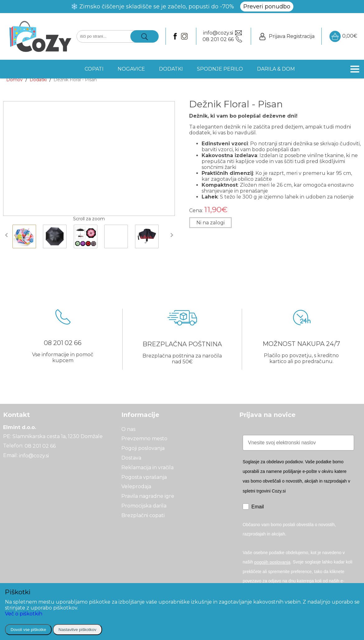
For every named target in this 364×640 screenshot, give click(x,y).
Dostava (131, 458)
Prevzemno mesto (144, 439)
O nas (128, 429)
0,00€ (343, 36)
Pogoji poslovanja (143, 448)
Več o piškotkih (24, 614)
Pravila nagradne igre (148, 496)
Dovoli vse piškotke (28, 630)
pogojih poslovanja (272, 562)
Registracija (301, 36)
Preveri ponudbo (267, 7)
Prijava (277, 36)
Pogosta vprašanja (144, 477)
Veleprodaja (136, 486)
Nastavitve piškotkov (77, 630)
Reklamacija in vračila (147, 467)
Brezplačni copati (143, 515)
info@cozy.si (34, 456)
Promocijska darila (144, 506)
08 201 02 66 (40, 446)
